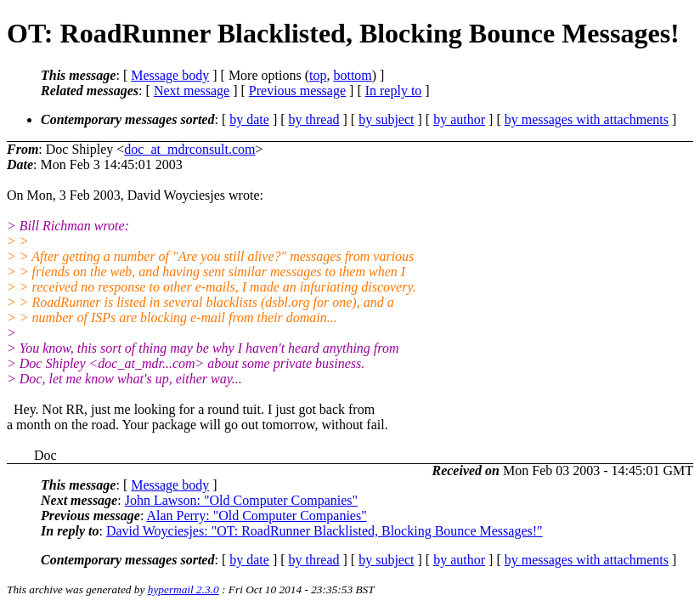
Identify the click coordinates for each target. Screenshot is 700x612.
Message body (170, 75)
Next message (192, 91)
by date (249, 119)
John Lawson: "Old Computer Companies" (241, 500)
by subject (386, 119)
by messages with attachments (587, 119)
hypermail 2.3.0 (183, 589)
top (318, 75)
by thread (314, 119)
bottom (352, 75)
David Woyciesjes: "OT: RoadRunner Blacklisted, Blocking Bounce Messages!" (325, 531)
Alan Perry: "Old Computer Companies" (256, 516)
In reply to (394, 91)
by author (459, 119)
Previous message (297, 91)
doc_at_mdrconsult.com (189, 149)
